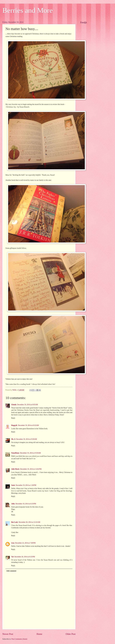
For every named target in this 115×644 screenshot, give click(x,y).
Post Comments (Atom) (19, 639)
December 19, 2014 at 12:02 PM (31, 469)
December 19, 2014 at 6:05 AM (27, 405)
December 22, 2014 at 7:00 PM (25, 543)
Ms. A (13, 439)
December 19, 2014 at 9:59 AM (30, 453)
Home (39, 634)
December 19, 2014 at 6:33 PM (26, 504)
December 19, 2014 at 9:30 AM (27, 439)
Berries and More (28, 10)
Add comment (11, 571)
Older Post (71, 634)
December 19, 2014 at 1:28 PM (26, 485)
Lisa (13, 543)
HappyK (14, 425)
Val (12, 557)
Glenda (14, 405)
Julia (13, 504)
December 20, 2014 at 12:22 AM (29, 522)
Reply (13, 418)
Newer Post (8, 634)
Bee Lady (15, 522)
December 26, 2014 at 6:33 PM (24, 557)
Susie (13, 485)
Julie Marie (15, 469)
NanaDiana (15, 453)
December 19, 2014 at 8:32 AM (28, 425)
